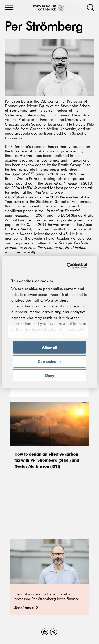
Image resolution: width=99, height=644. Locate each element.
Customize (50, 361)
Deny (50, 375)
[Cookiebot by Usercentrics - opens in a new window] (68, 266)
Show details (72, 335)
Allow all (49, 348)
